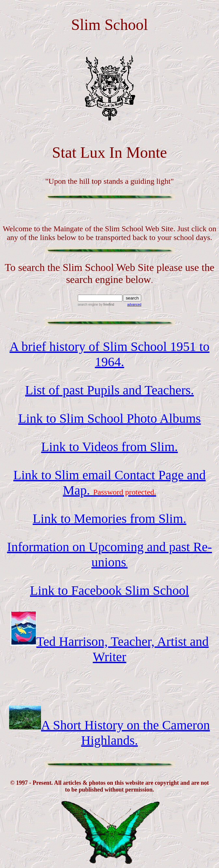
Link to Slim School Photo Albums (109, 418)
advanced (134, 305)
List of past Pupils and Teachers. (109, 390)
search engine (88, 305)
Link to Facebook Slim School (109, 590)
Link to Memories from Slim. (109, 519)
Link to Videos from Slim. (109, 447)
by (106, 305)
